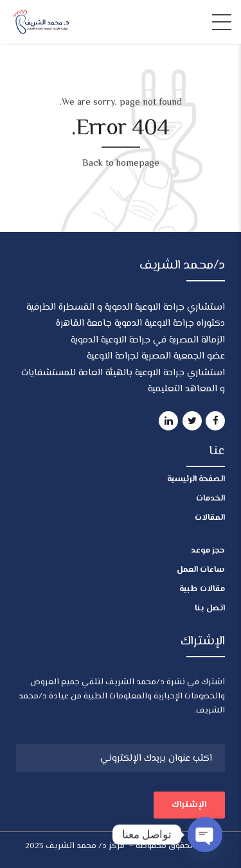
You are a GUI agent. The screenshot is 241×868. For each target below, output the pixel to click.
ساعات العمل (201, 570)
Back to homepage (121, 164)
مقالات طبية (202, 589)
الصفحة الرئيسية (196, 479)
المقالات (210, 518)
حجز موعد (208, 551)
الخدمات (210, 499)
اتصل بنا (210, 608)
